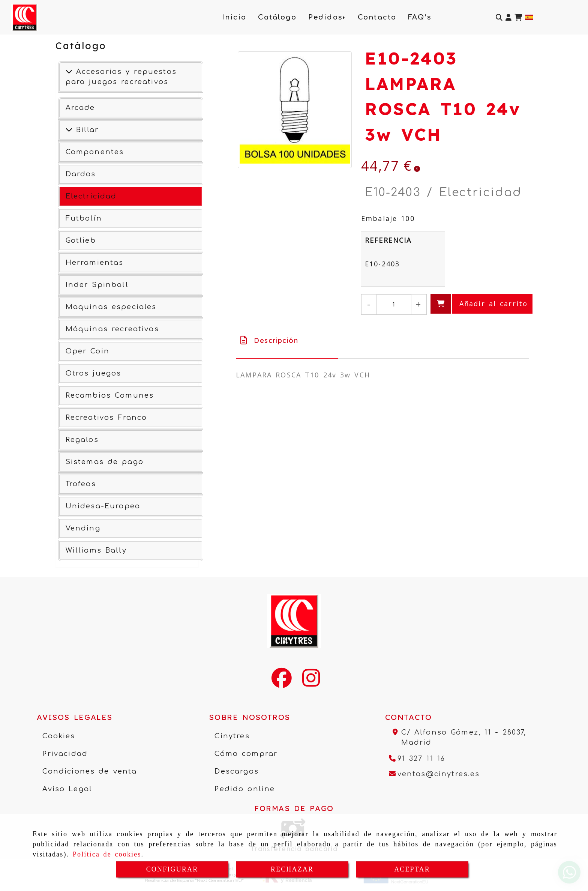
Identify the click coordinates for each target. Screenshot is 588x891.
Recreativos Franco (106, 418)
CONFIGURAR (172, 869)
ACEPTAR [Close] (412, 869)
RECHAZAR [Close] (292, 869)
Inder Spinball (97, 285)
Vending (83, 528)
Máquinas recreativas (112, 329)
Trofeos (81, 484)
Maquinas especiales (111, 307)
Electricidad (91, 196)
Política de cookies (107, 854)
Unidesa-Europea (103, 506)
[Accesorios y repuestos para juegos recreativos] (69, 72)
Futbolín (84, 218)
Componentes (95, 152)
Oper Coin (88, 351)
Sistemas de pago (105, 462)
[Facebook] (282, 683)
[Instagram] (311, 683)
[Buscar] (499, 17)
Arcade (80, 108)
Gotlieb (81, 240)
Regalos (82, 440)
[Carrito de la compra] (518, 17)
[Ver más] (69, 130)
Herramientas (95, 263)
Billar (86, 130)
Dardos (81, 174)
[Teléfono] (417, 759)
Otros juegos (94, 373)
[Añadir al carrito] (482, 304)
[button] (508, 17)
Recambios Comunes (110, 395)
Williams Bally (96, 550)
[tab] (287, 340)
